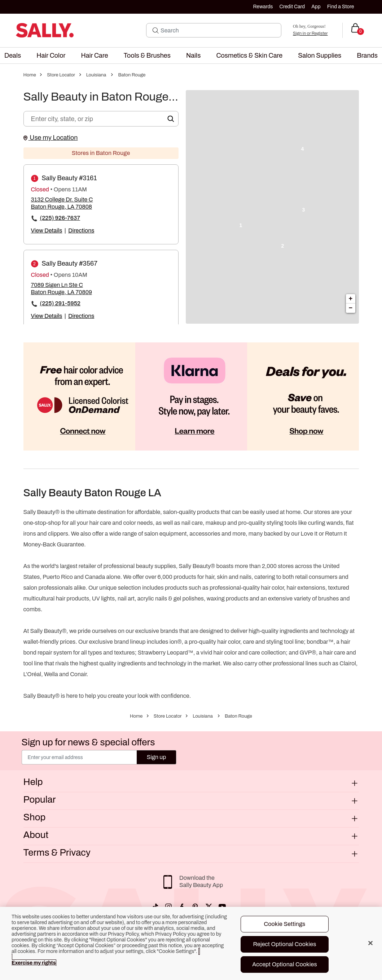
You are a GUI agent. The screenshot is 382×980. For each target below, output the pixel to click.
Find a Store (341, 7)
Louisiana (96, 75)
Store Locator (61, 75)
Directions (81, 230)
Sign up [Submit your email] (157, 757)
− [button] (351, 308)
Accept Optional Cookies (285, 964)
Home (30, 75)
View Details (47, 230)
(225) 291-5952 (60, 303)
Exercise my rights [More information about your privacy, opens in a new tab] (34, 963)
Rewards (263, 7)
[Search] (219, 30)
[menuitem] (13, 56)
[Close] (370, 943)
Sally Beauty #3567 (70, 263)
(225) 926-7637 (60, 218)
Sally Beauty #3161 (69, 178)
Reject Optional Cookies (284, 944)
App (316, 7)
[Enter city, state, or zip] (101, 119)
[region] (191, 943)
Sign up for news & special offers (88, 742)
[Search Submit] (156, 30)
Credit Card (292, 7)
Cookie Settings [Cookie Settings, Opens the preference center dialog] (284, 924)
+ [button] (351, 299)
